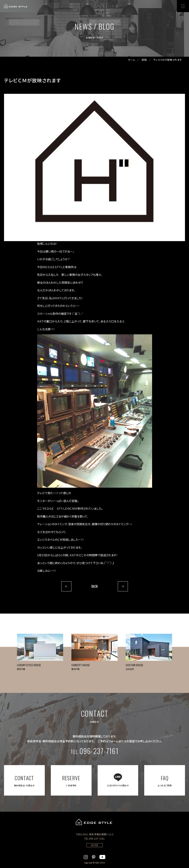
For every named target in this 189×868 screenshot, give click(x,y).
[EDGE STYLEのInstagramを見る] (86, 856)
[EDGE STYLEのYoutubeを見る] (102, 856)
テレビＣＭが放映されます (168, 60)
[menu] (183, 6)
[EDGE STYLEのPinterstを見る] (94, 856)
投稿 (144, 60)
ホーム (132, 60)
